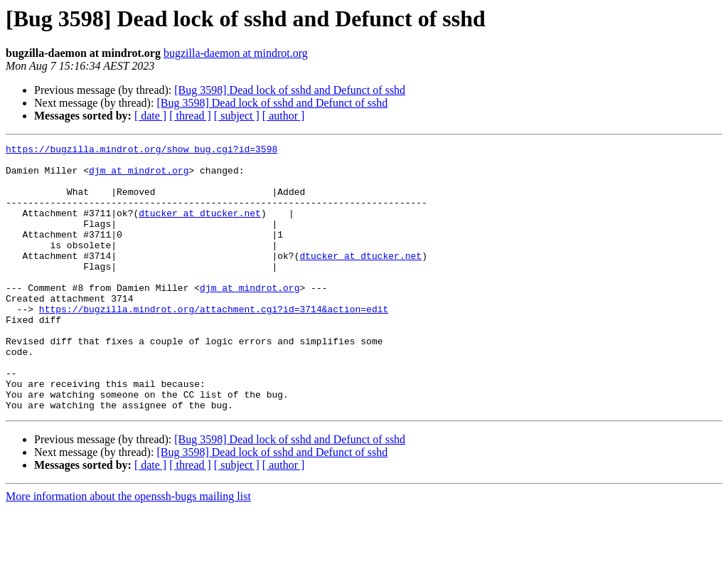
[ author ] (284, 116)
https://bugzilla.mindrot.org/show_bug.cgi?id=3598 (141, 151)
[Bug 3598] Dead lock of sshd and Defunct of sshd (290, 90)
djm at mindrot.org (139, 176)
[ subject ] (237, 116)
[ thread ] (190, 116)
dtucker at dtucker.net (200, 228)
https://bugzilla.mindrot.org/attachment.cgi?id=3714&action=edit (214, 343)
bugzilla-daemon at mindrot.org (236, 53)
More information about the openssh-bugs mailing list (128, 550)
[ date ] (150, 116)
